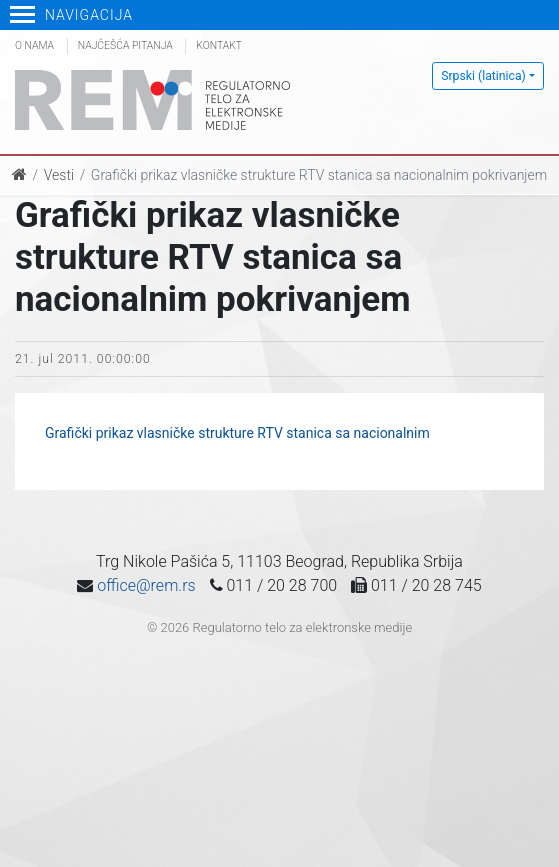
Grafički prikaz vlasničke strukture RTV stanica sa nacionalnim (237, 433)
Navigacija (71, 15)
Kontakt (219, 45)
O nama (34, 45)
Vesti (59, 175)
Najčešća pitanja (125, 45)
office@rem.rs (146, 585)
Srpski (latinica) (483, 76)
